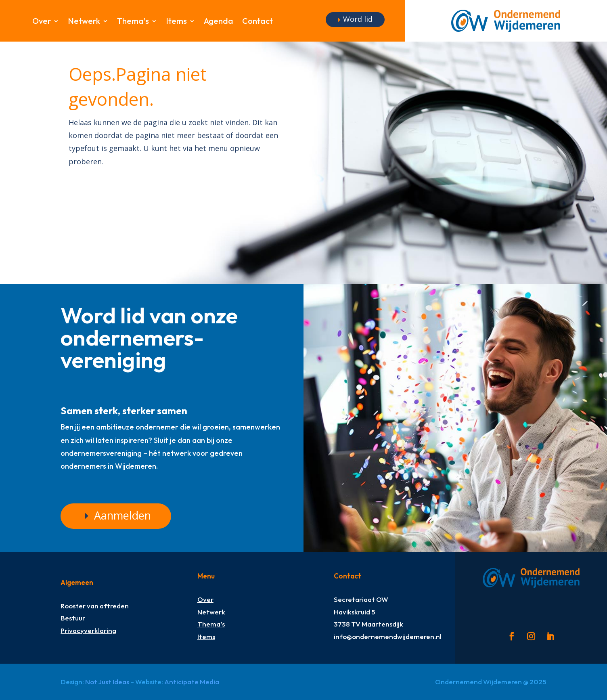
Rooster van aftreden (95, 606)
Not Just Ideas (107, 682)
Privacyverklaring (88, 630)
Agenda (219, 22)
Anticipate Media (192, 682)
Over (42, 22)
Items (176, 22)
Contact (257, 22)
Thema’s (133, 22)
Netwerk (84, 22)
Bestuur (73, 618)
